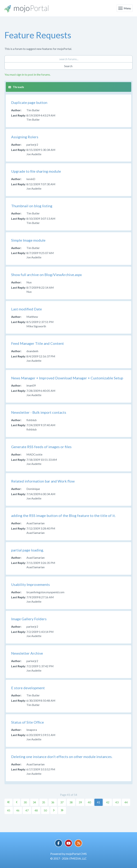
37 (62, 802)
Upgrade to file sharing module (36, 171)
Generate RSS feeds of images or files (41, 447)
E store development (28, 688)
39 (80, 802)
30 (25, 802)
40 (89, 802)
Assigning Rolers (25, 137)
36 (53, 802)
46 (18, 810)
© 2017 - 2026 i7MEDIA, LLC (68, 858)
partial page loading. (28, 550)
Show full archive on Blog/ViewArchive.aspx (46, 275)
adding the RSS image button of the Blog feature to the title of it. (63, 515)
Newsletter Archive (27, 653)
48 (36, 810)
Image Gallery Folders (29, 619)
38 (71, 802)
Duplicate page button (29, 102)
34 (34, 802)
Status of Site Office (28, 722)
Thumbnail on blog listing (32, 206)
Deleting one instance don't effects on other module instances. (62, 757)
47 (27, 810)
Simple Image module (28, 240)
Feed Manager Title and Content (37, 343)
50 (45, 810)
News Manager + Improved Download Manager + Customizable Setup (67, 378)
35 (44, 802)
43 (117, 802)
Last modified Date (27, 309)
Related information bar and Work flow (43, 481)
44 (126, 802)
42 (108, 802)
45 (9, 810)
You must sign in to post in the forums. (28, 74)
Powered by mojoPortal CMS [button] (68, 854)
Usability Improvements (30, 584)
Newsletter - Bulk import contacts (39, 412)
